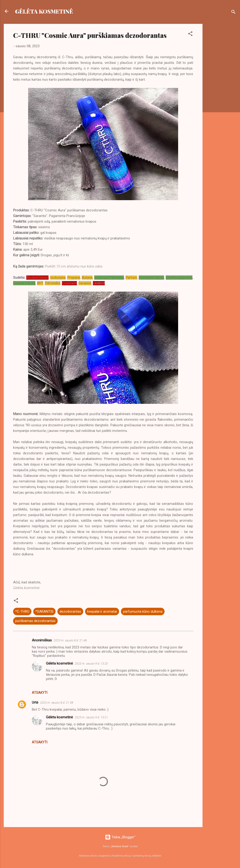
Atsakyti (40, 693)
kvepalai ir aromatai (102, 611)
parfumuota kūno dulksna (143, 611)
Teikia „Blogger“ (120, 837)
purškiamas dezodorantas (35, 621)
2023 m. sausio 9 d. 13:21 (91, 717)
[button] (190, 34)
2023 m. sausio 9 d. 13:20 (91, 664)
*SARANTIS (44, 611)
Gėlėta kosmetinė (59, 663)
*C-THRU (22, 611)
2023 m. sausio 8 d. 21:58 (57, 703)
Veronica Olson (120, 846)
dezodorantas (70, 611)
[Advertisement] (221, 94)
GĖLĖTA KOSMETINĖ (44, 11)
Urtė (35, 702)
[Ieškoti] (233, 13)
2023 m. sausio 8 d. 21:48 (70, 640)
